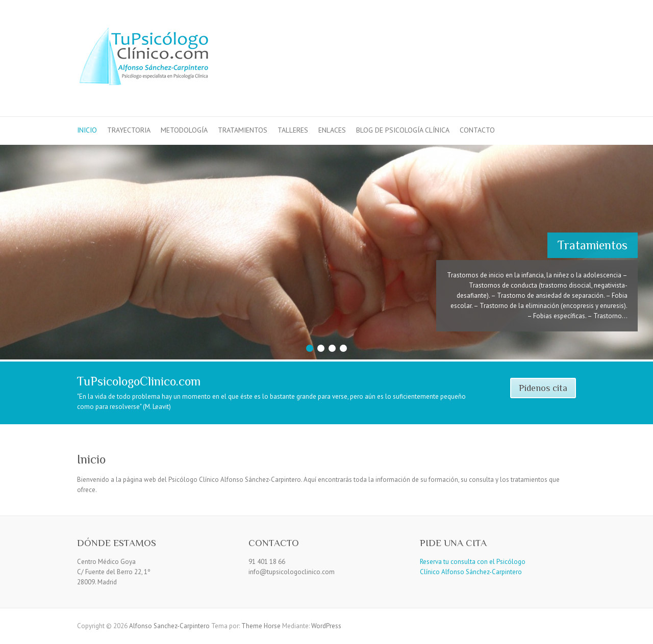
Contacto (477, 130)
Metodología (184, 130)
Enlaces (332, 130)
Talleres (293, 130)
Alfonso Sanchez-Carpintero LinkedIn (550, 37)
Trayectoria (129, 130)
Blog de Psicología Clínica (403, 130)
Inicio (87, 130)
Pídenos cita (543, 388)
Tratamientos (243, 130)
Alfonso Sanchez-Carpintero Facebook (535, 37)
